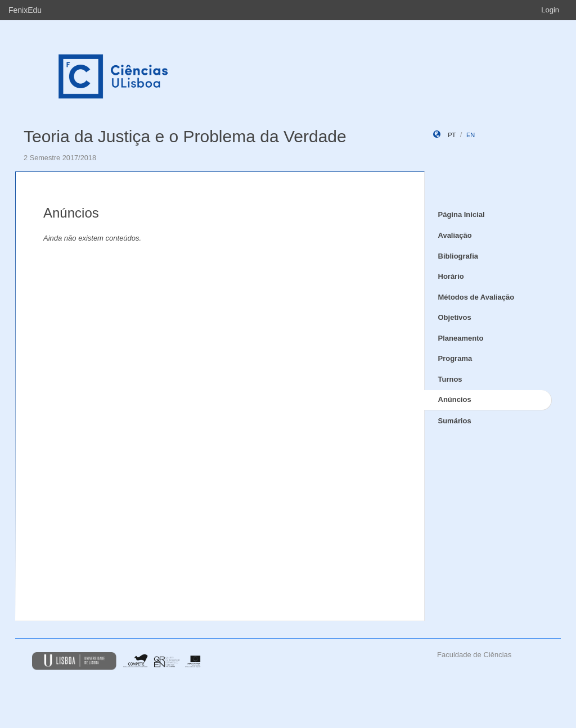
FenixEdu (25, 10)
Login (550, 10)
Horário (451, 276)
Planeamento (461, 338)
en (471, 135)
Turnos (450, 379)
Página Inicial (462, 214)
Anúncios (455, 399)
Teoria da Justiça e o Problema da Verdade (185, 136)
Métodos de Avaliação (476, 297)
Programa (455, 358)
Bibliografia (458, 256)
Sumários (455, 421)
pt (452, 135)
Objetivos (455, 317)
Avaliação (455, 235)
